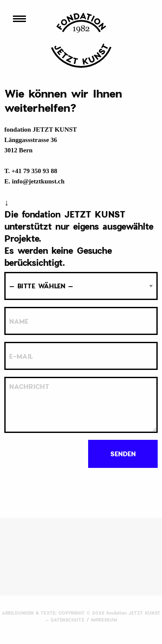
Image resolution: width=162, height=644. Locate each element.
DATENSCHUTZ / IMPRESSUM (84, 620)
